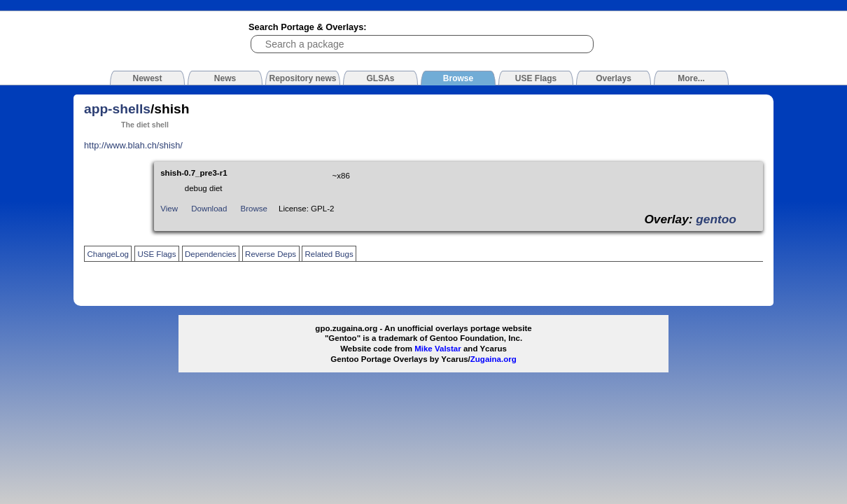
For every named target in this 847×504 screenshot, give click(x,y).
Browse (254, 209)
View (169, 209)
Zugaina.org (493, 359)
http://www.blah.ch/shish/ (133, 145)
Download (209, 209)
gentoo (716, 219)
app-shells (117, 109)
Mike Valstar (438, 349)
